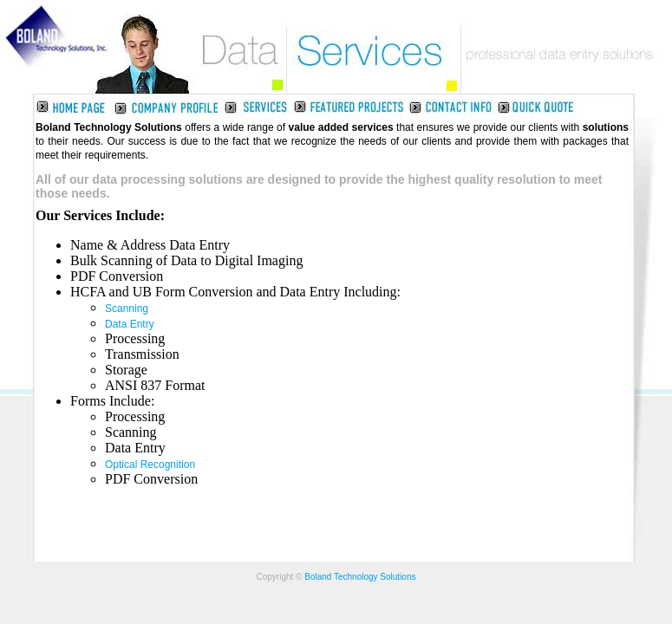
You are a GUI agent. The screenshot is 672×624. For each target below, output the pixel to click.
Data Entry (130, 324)
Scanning (127, 309)
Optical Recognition (150, 465)
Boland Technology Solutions (360, 577)
